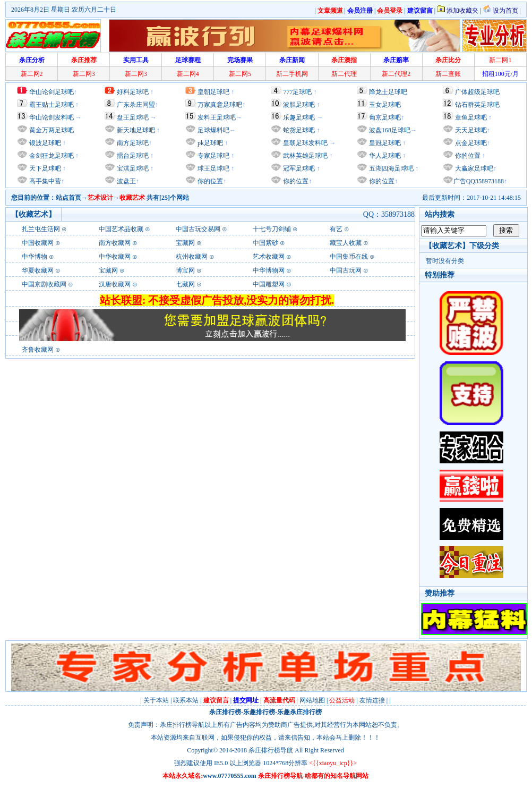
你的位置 (209, 181)
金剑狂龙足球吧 (51, 156)
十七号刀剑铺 (272, 229)
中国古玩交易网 (198, 229)
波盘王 (126, 181)
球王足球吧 (213, 168)
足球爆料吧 (213, 130)
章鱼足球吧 (471, 117)
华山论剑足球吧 (52, 92)
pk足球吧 (209, 143)
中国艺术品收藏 (121, 229)
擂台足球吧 (132, 156)
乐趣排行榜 (259, 712)
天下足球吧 (44, 168)
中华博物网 (269, 270)
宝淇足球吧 (133, 168)
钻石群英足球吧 (477, 105)
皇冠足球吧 (384, 143)
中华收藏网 (115, 257)
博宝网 (185, 270)
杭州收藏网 (192, 257)
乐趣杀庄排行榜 (299, 712)
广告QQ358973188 (479, 181)
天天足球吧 (470, 130)
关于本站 (156, 700)
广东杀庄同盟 (136, 105)
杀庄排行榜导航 (271, 750)
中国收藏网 (38, 243)
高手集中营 (44, 181)
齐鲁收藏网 (38, 350)
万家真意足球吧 (220, 105)
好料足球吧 (133, 92)
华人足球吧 (384, 156)
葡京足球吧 (385, 117)
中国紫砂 (265, 243)
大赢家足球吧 (473, 168)
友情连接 (372, 700)
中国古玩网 (346, 270)
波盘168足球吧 (390, 130)
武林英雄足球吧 (304, 156)
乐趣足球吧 (299, 117)
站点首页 (68, 198)
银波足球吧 (45, 143)
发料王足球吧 (217, 117)
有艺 (336, 229)
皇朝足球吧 (213, 92)
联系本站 (186, 700)
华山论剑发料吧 (52, 117)
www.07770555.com (230, 776)
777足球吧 (297, 92)
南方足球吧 (132, 143)
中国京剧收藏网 (44, 284)
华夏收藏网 (38, 270)
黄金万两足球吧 (52, 130)
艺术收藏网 (269, 257)
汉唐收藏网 (115, 284)
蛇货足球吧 (300, 130)
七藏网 (185, 284)
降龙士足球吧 (388, 92)
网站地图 (312, 700)
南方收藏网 (115, 243)
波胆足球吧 (299, 105)
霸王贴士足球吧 (52, 105)
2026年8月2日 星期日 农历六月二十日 (64, 10)
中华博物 (35, 257)
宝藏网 (185, 243)
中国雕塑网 (269, 284)
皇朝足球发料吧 (304, 143)
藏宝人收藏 (346, 243)
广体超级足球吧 (477, 92)
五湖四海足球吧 (391, 168)
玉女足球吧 (385, 105)
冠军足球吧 (298, 168)
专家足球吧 (213, 156)
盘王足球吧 (133, 117)
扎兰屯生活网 (41, 229)
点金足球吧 (470, 143)
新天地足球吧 (135, 130)
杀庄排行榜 (225, 712)
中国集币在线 (349, 257)
